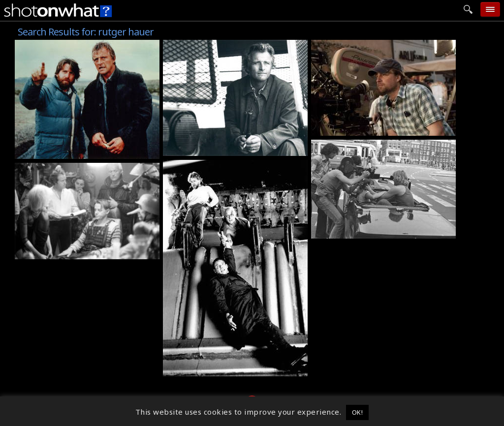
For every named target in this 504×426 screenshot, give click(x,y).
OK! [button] (358, 412)
